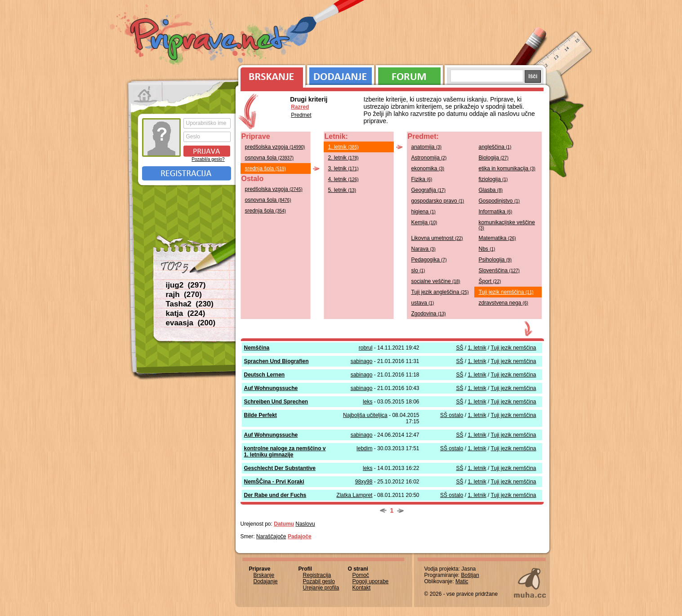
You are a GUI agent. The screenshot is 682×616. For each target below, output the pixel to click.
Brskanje (270, 74)
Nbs (487, 249)
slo (418, 270)
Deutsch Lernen (265, 375)
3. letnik (343, 168)
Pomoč (361, 575)
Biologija (494, 158)
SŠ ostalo (452, 415)
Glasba (491, 190)
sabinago (362, 361)
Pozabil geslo (319, 581)
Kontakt (362, 588)
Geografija (429, 190)
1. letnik (343, 147)
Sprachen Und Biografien (276, 361)
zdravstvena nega (504, 303)
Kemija (424, 222)
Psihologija (495, 260)
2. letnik (343, 158)
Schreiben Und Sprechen (276, 402)
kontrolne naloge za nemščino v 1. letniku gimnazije (285, 452)
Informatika (496, 212)
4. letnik (343, 179)
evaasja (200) (191, 323)
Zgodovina (429, 314)
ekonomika (428, 168)
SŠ (459, 348)
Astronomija (429, 158)
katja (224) (186, 313)
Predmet (301, 115)
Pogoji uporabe (371, 581)
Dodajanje (341, 74)
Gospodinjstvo (499, 201)
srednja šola (265, 168)
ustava (423, 303)
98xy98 (364, 482)
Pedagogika (429, 260)
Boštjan (470, 575)
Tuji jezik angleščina (440, 292)
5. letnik (342, 190)
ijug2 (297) (186, 285)
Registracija (187, 173)
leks (368, 402)
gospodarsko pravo (438, 201)
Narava (423, 249)
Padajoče (300, 536)
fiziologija (493, 179)
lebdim (364, 448)
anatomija (427, 147)
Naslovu (305, 524)
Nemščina (257, 348)
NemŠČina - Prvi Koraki (274, 482)
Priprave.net (211, 40)
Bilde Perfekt (261, 415)
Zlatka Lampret (354, 495)
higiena (423, 212)
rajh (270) (184, 295)
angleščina (495, 147)
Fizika (422, 179)
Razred (300, 107)
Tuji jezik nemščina (506, 292)
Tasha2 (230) (190, 304)
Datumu (284, 524)
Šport (490, 281)
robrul (366, 348)
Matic (462, 581)
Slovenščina (499, 270)
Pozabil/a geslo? (208, 159)
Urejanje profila (321, 588)
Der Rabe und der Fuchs (275, 495)
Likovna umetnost (437, 238)
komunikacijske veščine (507, 225)
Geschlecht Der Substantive (280, 468)
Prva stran (145, 94)
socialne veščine (436, 281)
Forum (409, 74)
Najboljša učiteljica (365, 415)
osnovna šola (270, 158)
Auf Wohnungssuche (271, 388)
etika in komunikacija (507, 168)
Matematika (497, 238)
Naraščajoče (271, 536)
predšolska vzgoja (275, 147)
